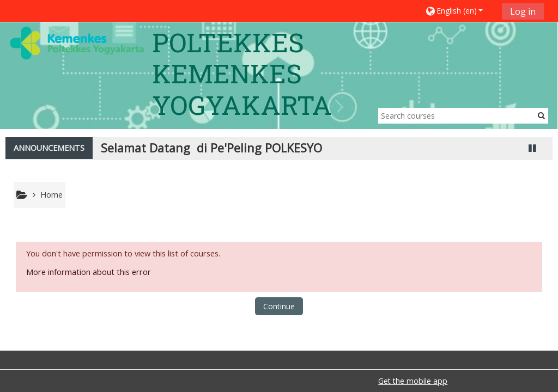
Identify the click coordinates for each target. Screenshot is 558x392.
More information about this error (89, 272)
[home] (77, 43)
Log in (523, 11)
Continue (279, 306)
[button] (460, 11)
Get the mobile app (413, 381)
